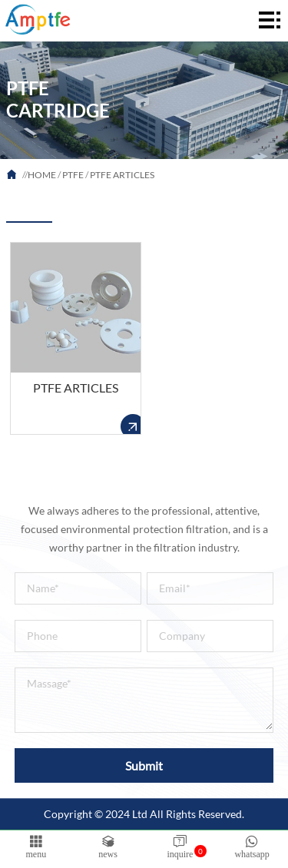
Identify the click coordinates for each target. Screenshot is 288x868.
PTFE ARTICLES (122, 175)
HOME (42, 175)
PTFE (73, 175)
